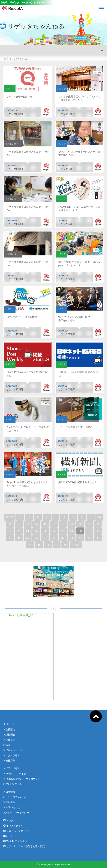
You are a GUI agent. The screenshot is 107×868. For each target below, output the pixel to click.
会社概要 (9, 740)
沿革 (7, 745)
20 (89, 524)
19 (80, 524)
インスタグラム (13, 826)
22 (10, 531)
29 (72, 531)
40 (72, 538)
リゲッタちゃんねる (15, 797)
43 (98, 538)
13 (28, 524)
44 (30, 545)
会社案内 (9, 729)
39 (63, 538)
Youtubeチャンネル (15, 841)
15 (45, 524)
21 (98, 524)
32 (98, 531)
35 (28, 538)
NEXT (76, 545)
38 (54, 538)
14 (36, 524)
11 (10, 524)
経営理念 (9, 735)
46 (48, 545)
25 (36, 531)
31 (89, 531)
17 (63, 524)
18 (72, 524)
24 (28, 531)
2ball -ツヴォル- (13, 784)
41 (80, 538)
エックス (10, 820)
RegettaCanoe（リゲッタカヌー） (23, 779)
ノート (8, 836)
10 (99, 517)
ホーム (9, 724)
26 (45, 531)
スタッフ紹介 (12, 755)
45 (39, 545)
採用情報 (9, 802)
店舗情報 (9, 792)
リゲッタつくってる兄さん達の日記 (24, 846)
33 (10, 538)
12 (19, 524)
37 (45, 538)
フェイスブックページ (17, 831)
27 (54, 531)
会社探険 (9, 761)
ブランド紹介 (12, 768)
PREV (9, 517)
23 (19, 531)
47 (57, 545)
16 (54, 524)
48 (65, 545)
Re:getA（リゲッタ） (16, 774)
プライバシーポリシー (16, 813)
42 (89, 538)
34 (19, 538)
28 (63, 531)
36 (36, 538)
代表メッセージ (13, 750)
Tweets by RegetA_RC (21, 615)
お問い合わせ (12, 807)
